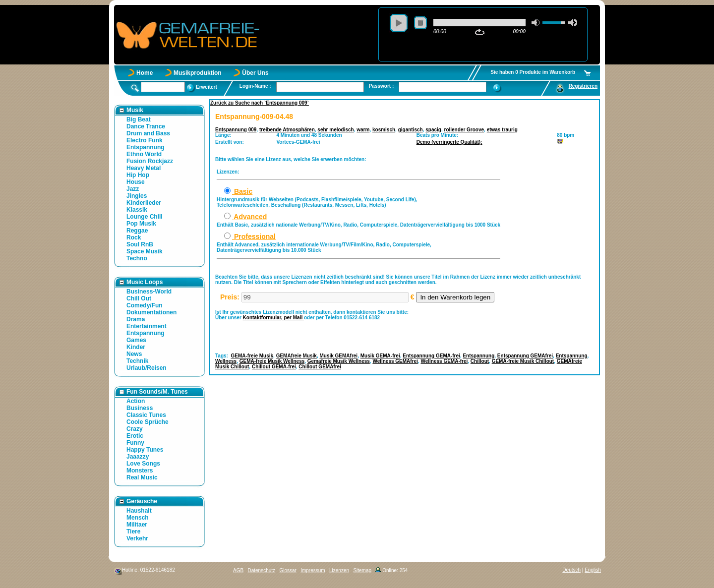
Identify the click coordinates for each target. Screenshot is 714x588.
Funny (135, 443)
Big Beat (139, 119)
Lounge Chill (145, 217)
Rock (134, 237)
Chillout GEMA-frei (274, 367)
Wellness (226, 361)
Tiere (133, 531)
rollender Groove (464, 130)
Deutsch (571, 570)
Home (145, 73)
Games (136, 340)
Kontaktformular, (264, 318)
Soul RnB (140, 244)
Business (140, 408)
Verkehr (137, 538)
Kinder (136, 347)
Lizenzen (339, 570)
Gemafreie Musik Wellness (339, 361)
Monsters (140, 470)
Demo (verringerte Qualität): (449, 142)
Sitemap (362, 570)
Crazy (135, 429)
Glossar (288, 570)
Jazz (133, 189)
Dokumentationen (151, 312)
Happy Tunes (145, 450)
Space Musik (145, 251)
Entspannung (146, 147)
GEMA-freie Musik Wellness (272, 361)
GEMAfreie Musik (297, 356)
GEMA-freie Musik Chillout (523, 361)
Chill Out (139, 298)
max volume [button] (573, 23)
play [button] (399, 23)
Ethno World (144, 154)
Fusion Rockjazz (150, 161)
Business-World (149, 292)
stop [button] (420, 23)
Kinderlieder (144, 203)
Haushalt (139, 511)
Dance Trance (146, 126)
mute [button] (536, 23)
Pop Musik (141, 224)
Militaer (137, 525)
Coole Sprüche (148, 422)
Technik (137, 361)
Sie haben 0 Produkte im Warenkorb (533, 72)
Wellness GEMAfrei (395, 361)
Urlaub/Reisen (147, 368)
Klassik (137, 210)
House (136, 182)
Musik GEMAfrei (338, 356)
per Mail (294, 318)
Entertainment (147, 326)
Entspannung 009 (236, 130)
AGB (238, 570)
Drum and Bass (148, 133)
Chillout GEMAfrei (320, 367)
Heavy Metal (144, 168)
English (593, 570)
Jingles (137, 196)
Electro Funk (145, 140)
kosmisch (384, 130)
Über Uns (255, 73)
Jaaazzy (138, 457)
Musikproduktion (198, 73)
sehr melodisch (335, 130)
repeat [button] (480, 32)
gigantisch (411, 130)
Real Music (142, 477)
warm (363, 130)
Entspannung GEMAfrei (525, 356)
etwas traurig (502, 130)
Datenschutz (261, 570)
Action (136, 401)
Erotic (135, 436)
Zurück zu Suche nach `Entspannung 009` (260, 103)
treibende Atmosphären (287, 130)
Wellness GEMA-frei (444, 361)
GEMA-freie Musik (252, 356)
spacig (433, 130)
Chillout (480, 361)
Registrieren (583, 86)
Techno (137, 258)
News (134, 354)
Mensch (138, 518)
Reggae (137, 231)
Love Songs (143, 464)
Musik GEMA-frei (380, 356)
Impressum (313, 570)
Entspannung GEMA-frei (431, 356)
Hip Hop (138, 175)
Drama (136, 319)
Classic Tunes (146, 415)
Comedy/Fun (145, 305)
